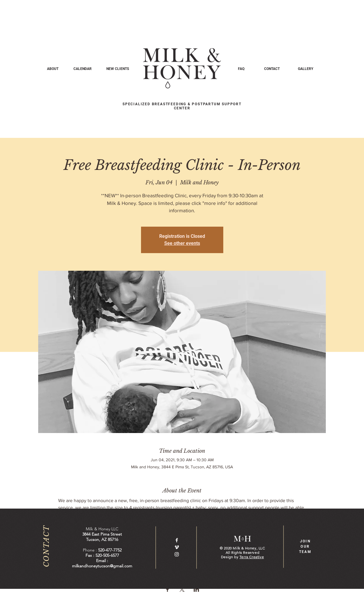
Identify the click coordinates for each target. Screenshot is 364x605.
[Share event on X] (182, 589)
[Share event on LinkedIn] (196, 589)
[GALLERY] (306, 69)
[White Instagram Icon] (177, 554)
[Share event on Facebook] (168, 589)
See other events (182, 243)
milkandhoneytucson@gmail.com (102, 566)
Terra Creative (252, 557)
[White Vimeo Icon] (177, 547)
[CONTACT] (272, 69)
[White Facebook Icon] (177, 540)
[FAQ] (241, 69)
